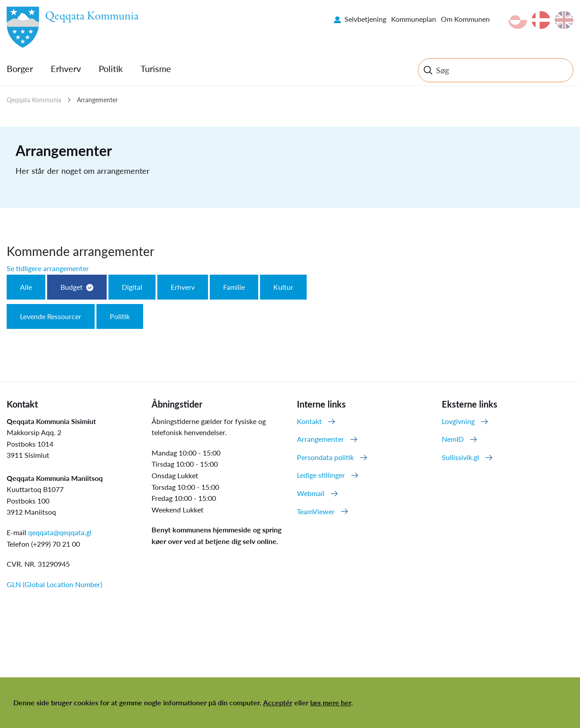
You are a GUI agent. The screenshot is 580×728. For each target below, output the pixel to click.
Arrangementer (97, 100)
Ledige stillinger (321, 475)
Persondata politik (325, 457)
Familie (234, 287)
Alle (26, 287)
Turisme (156, 68)
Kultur (283, 287)
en (564, 20)
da (541, 20)
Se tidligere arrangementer (48, 268)
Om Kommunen (465, 19)
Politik (111, 68)
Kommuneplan (414, 19)
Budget (72, 287)
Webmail (311, 493)
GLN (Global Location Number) (54, 584)
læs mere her (331, 702)
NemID (453, 439)
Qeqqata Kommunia (34, 100)
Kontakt (309, 421)
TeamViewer (316, 511)
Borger (20, 68)
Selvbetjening (365, 19)
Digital (132, 287)
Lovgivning (458, 421)
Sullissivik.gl (460, 457)
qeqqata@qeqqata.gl (60, 532)
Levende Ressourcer (51, 316)
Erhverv (66, 68)
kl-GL (518, 20)
